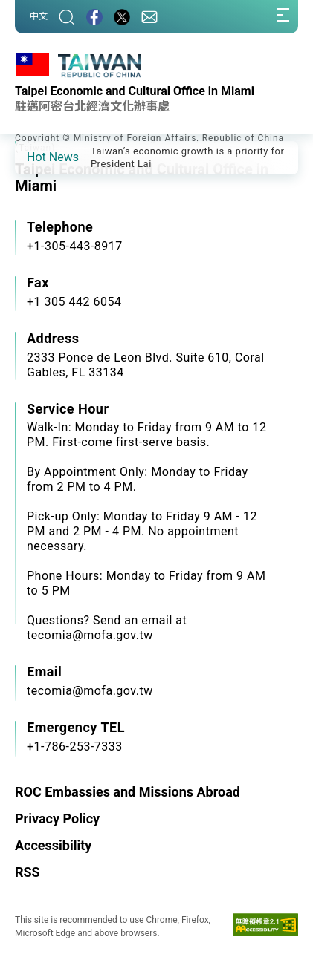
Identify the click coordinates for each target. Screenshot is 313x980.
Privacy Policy (57, 819)
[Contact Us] (149, 17)
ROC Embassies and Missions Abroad (128, 792)
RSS (28, 872)
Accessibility (53, 845)
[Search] (67, 17)
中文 (39, 16)
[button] (37, 157)
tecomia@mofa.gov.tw (90, 691)
